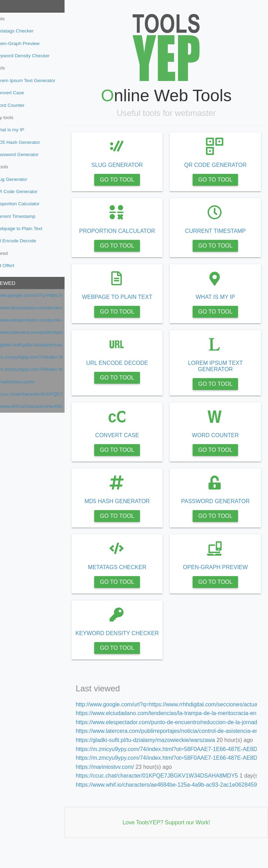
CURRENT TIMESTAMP (221, 231)
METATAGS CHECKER (134, 573)
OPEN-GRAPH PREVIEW (221, 573)
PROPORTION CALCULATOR (134, 234)
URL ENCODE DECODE (134, 369)
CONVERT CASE (134, 442)
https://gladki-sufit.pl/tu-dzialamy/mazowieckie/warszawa (47, 345)
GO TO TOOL (134, 180)
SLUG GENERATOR (134, 165)
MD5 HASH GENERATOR (134, 507)
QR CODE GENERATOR (221, 165)
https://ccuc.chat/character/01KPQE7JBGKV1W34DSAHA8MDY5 (47, 394)
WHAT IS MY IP (221, 303)
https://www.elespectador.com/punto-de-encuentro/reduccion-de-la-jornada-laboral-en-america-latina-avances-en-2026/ (47, 320)
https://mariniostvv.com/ (32, 382)
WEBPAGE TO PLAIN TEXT (134, 303)
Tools (12, 6)
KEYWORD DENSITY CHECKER (134, 643)
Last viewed (21, 283)
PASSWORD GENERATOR (221, 507)
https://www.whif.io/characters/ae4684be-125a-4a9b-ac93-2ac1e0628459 (47, 406)
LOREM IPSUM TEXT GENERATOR (221, 372)
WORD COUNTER (221, 442)
